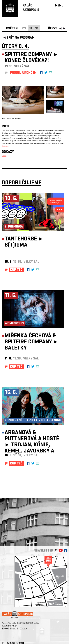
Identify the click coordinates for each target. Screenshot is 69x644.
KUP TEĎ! (17, 270)
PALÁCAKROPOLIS (31, 8)
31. (37, 29)
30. (31, 29)
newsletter (43, 551)
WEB (4, 156)
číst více (5, 146)
